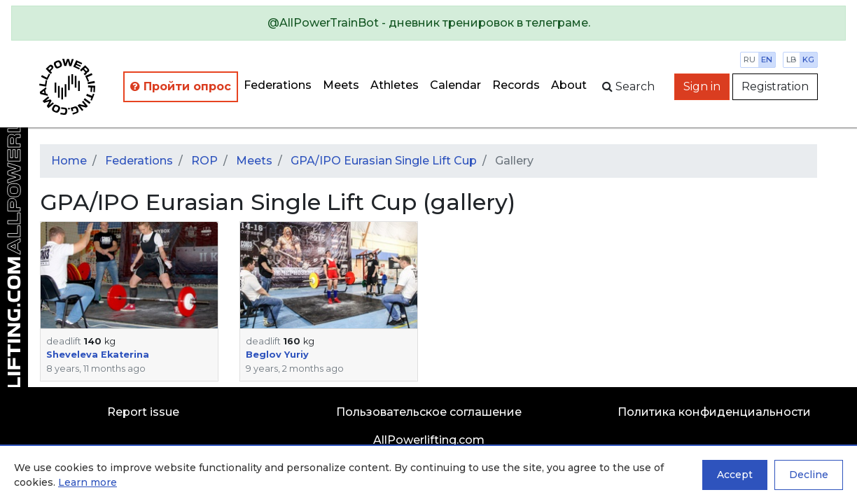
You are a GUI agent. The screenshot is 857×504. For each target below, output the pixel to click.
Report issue (143, 412)
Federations (278, 85)
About (569, 85)
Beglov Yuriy (277, 355)
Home (69, 161)
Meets (341, 85)
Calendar (455, 85)
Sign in (702, 86)
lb (792, 59)
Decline (809, 475)
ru (750, 59)
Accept (735, 475)
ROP (204, 161)
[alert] (428, 23)
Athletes (395, 85)
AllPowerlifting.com (429, 440)
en (767, 59)
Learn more (88, 482)
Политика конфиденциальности (714, 412)
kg (808, 59)
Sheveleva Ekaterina (98, 355)
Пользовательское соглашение (429, 412)
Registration (775, 86)
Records (516, 85)
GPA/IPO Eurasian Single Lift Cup (384, 161)
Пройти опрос (181, 86)
